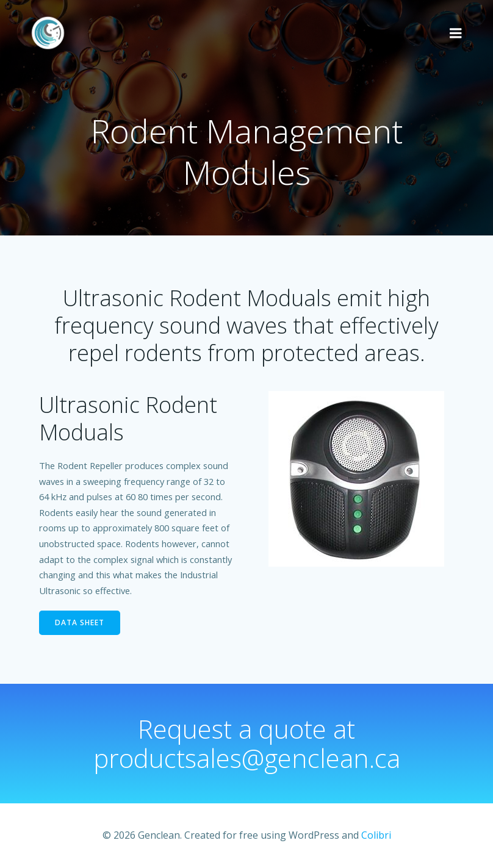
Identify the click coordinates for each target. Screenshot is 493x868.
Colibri (376, 835)
